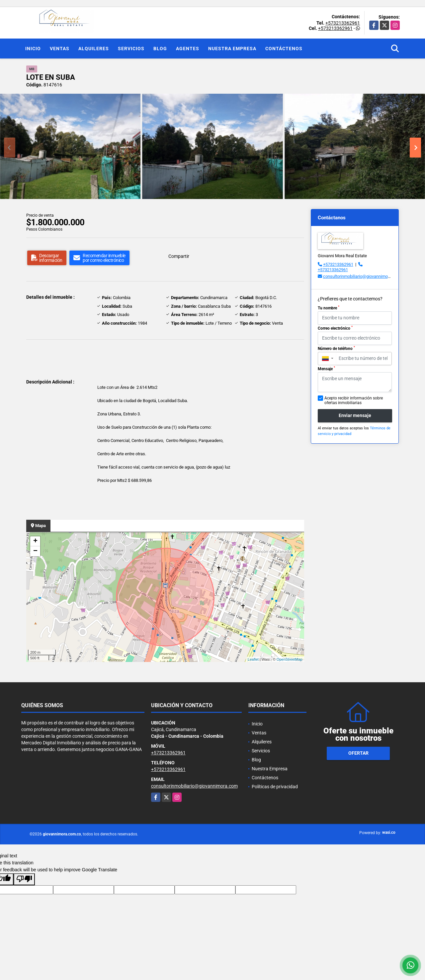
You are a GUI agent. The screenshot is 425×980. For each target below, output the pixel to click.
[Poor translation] (24, 879)
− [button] (35, 551)
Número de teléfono (336, 348)
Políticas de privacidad (275, 787)
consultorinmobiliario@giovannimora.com (362, 276)
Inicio (33, 49)
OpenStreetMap (290, 659)
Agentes (188, 49)
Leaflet (253, 659)
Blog (160, 49)
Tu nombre (329, 308)
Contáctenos (284, 49)
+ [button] (35, 541)
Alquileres (94, 49)
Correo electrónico (335, 328)
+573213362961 (343, 23)
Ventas (60, 49)
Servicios (131, 49)
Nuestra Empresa (232, 49)
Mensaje (326, 369)
